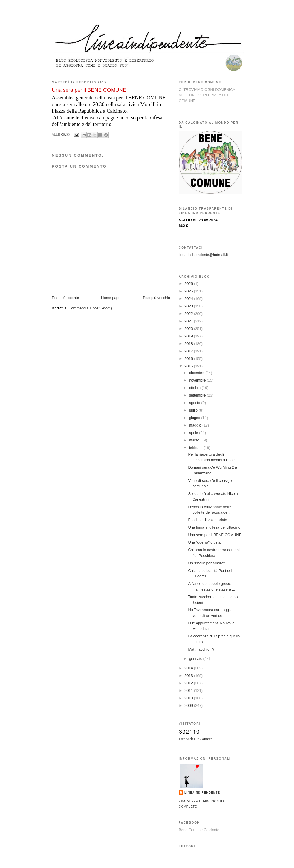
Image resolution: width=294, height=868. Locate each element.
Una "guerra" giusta (204, 542)
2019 (189, 336)
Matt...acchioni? (201, 649)
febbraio (196, 448)
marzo (195, 440)
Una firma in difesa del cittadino (214, 527)
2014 (189, 668)
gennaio (196, 658)
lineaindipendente (202, 793)
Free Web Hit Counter (195, 739)
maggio (196, 425)
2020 (189, 329)
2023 (189, 306)
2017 (189, 351)
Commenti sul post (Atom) (90, 308)
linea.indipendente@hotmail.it (203, 255)
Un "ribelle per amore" (206, 563)
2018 (189, 344)
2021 (189, 321)
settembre (198, 395)
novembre (198, 380)
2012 (189, 683)
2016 (189, 359)
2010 (189, 698)
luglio (194, 410)
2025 (189, 291)
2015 (189, 366)
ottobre (195, 388)
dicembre (197, 373)
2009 (189, 706)
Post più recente (65, 298)
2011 (189, 691)
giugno (195, 418)
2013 (189, 676)
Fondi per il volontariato (207, 520)
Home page (111, 298)
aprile (194, 433)
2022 (189, 314)
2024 (189, 299)
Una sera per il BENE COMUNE (215, 535)
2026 (189, 284)
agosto (195, 403)
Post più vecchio (156, 298)
